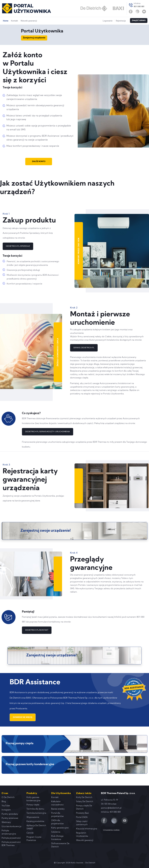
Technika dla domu (35, 809)
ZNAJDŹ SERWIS (139, 21)
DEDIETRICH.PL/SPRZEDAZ (18, 246)
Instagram (6, 810)
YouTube (6, 806)
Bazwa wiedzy (58, 809)
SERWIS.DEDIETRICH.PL (84, 348)
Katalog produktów (35, 822)
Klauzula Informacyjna (87, 829)
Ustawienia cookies (111, 830)
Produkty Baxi (82, 813)
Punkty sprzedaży (10, 814)
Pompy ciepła (33, 805)
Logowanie (108, 21)
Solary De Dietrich (85, 802)
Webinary (6, 822)
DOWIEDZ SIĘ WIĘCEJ (23, 717)
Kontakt (14, 21)
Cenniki (30, 833)
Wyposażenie (33, 817)
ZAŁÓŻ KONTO (39, 162)
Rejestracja (121, 21)
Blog (4, 802)
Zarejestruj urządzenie (34, 38)
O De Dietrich (8, 798)
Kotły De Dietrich (84, 798)
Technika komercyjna (36, 813)
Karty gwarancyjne (60, 828)
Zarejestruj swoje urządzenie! (46, 531)
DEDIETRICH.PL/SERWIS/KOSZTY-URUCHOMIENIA (48, 432)
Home (6, 21)
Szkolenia (56, 832)
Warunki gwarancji (29, 21)
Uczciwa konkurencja (11, 827)
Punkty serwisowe (10, 818)
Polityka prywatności (11, 838)
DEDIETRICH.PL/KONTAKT (37, 630)
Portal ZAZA (82, 817)
